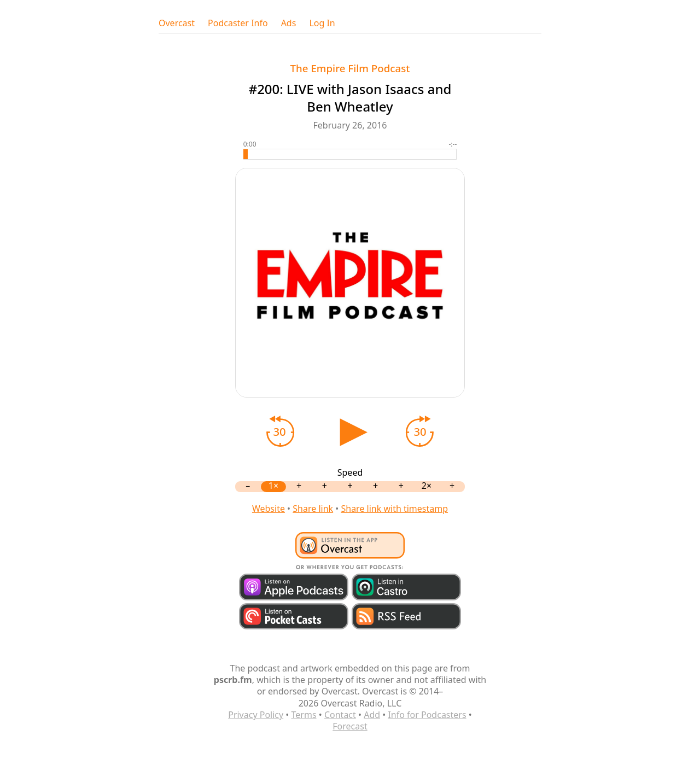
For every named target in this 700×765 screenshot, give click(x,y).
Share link (313, 509)
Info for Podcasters (427, 715)
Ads (289, 23)
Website (269, 509)
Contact (340, 715)
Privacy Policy (256, 715)
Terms (304, 715)
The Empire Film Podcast (350, 68)
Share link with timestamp (394, 509)
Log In (322, 23)
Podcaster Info (238, 23)
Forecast (350, 726)
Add (372, 715)
